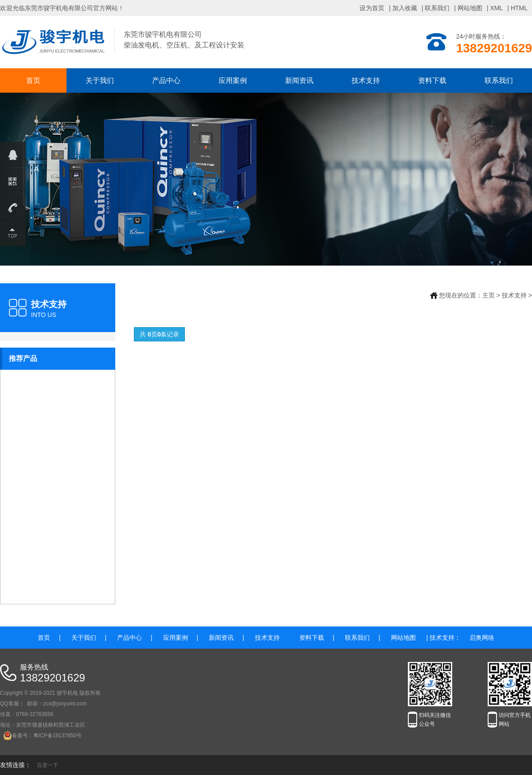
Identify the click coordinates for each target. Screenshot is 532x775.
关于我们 (100, 80)
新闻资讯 (299, 80)
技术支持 (366, 80)
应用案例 (233, 80)
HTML (519, 8)
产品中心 (166, 80)
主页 (489, 295)
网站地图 (470, 8)
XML (497, 8)
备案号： (18, 736)
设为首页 (372, 8)
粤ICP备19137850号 (57, 736)
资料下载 (432, 80)
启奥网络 (482, 638)
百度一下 (47, 765)
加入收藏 (405, 8)
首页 (33, 80)
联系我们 (437, 8)
